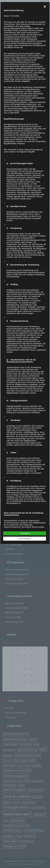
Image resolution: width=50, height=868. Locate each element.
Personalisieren (25, 539)
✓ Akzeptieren (25, 533)
